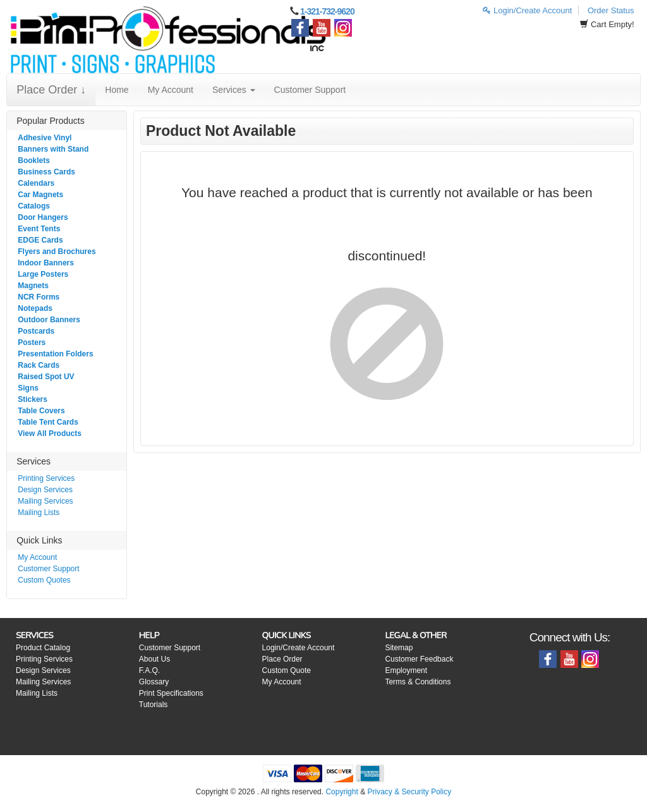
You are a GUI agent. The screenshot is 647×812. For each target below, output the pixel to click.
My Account (171, 90)
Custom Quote (287, 670)
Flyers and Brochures (57, 251)
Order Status (611, 10)
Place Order (282, 659)
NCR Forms (39, 297)
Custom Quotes (44, 580)
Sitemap (399, 648)
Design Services (45, 490)
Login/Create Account (527, 10)
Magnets (33, 286)
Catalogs (34, 206)
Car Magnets (40, 195)
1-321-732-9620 (327, 11)
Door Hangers (43, 217)
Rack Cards (39, 365)
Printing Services (46, 478)
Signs (28, 388)
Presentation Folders (55, 354)
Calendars (36, 183)
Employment (406, 670)
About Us (154, 659)
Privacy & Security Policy (409, 792)
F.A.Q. (149, 670)
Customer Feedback (419, 659)
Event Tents (39, 229)
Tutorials (154, 705)
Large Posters (43, 274)
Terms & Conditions (418, 682)
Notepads (35, 308)
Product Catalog (43, 648)
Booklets (34, 161)
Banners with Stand (53, 149)
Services (234, 90)
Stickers (33, 399)
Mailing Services (45, 501)
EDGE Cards (40, 240)
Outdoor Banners (49, 320)
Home (117, 90)
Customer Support (310, 90)
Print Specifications (171, 693)
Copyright (342, 792)
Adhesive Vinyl (45, 138)
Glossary (154, 682)
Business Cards (46, 172)
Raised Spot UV (46, 377)
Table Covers (41, 411)
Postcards (36, 331)
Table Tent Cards (48, 422)
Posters (32, 342)
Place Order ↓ (51, 90)
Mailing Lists (39, 512)
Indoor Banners (46, 263)
